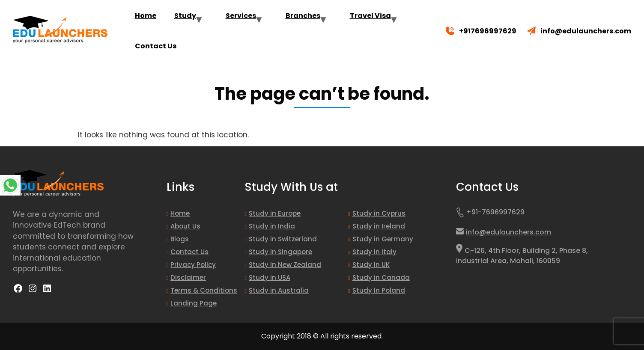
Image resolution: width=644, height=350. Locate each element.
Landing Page (194, 303)
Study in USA (270, 277)
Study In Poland (379, 290)
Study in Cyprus (379, 213)
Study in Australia (279, 290)
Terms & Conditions (204, 290)
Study (185, 16)
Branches (303, 16)
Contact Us (156, 46)
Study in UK (371, 265)
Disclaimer (188, 277)
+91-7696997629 (490, 214)
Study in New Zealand (285, 265)
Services (241, 16)
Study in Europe (275, 213)
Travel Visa (370, 16)
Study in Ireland (379, 226)
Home (146, 16)
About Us (185, 226)
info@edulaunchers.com (586, 31)
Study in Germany (383, 239)
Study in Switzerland (283, 239)
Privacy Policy (193, 265)
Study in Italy (374, 252)
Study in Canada (381, 277)
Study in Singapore (280, 252)
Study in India (272, 226)
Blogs (180, 239)
